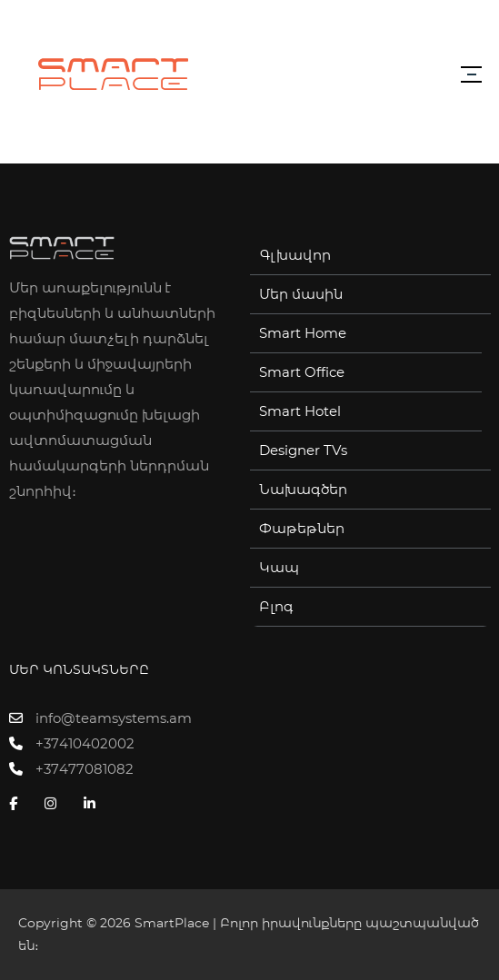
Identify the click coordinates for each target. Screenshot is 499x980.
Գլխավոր (295, 255)
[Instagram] (55, 804)
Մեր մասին (301, 294)
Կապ (279, 568)
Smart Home (303, 333)
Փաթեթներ (302, 529)
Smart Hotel (300, 411)
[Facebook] (18, 804)
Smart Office (302, 372)
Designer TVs (303, 450)
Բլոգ (276, 607)
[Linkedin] (94, 804)
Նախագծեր (303, 490)
